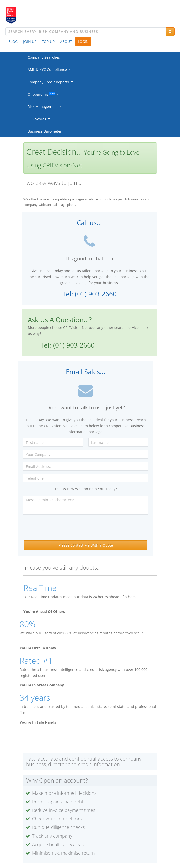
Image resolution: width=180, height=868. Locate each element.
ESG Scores (38, 119)
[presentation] (86, 528)
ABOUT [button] (66, 41)
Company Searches (44, 57)
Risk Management (44, 107)
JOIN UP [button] (30, 41)
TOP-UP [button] (48, 41)
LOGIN (83, 41)
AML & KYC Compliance (48, 70)
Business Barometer (45, 131)
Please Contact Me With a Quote (86, 545)
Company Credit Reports (49, 82)
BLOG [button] (13, 41)
